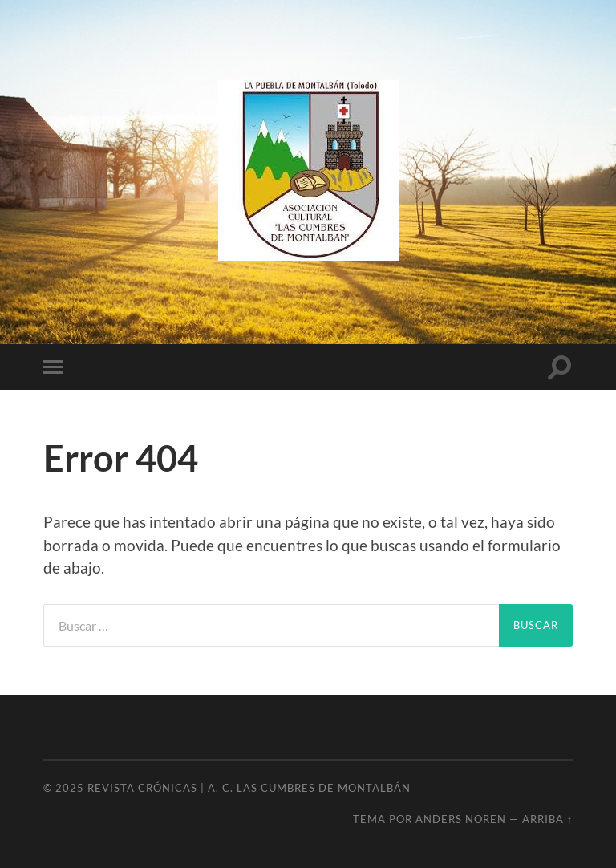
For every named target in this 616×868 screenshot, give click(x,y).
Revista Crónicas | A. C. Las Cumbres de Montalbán (249, 788)
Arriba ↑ (547, 819)
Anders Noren (461, 819)
